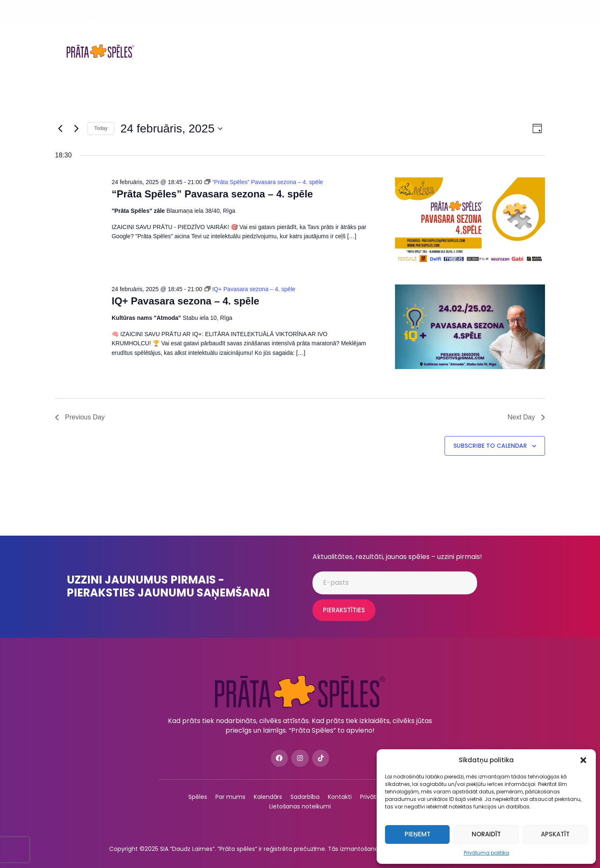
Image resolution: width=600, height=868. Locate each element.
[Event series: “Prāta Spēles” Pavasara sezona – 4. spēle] (264, 182)
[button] (583, 760)
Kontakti (338, 64)
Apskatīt (555, 834)
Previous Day (80, 417)
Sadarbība (411, 39)
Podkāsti (370, 39)
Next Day (526, 417)
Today (101, 128)
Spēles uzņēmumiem (223, 39)
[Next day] (76, 129)
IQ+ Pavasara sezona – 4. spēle (185, 301)
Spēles (163, 39)
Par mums (329, 39)
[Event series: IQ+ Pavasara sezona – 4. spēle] (250, 289)
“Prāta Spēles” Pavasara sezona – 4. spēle (212, 194)
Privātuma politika (486, 853)
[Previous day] (60, 129)
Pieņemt (417, 834)
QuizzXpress (506, 39)
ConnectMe (457, 39)
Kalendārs (287, 39)
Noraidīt (486, 834)
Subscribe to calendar (490, 446)
